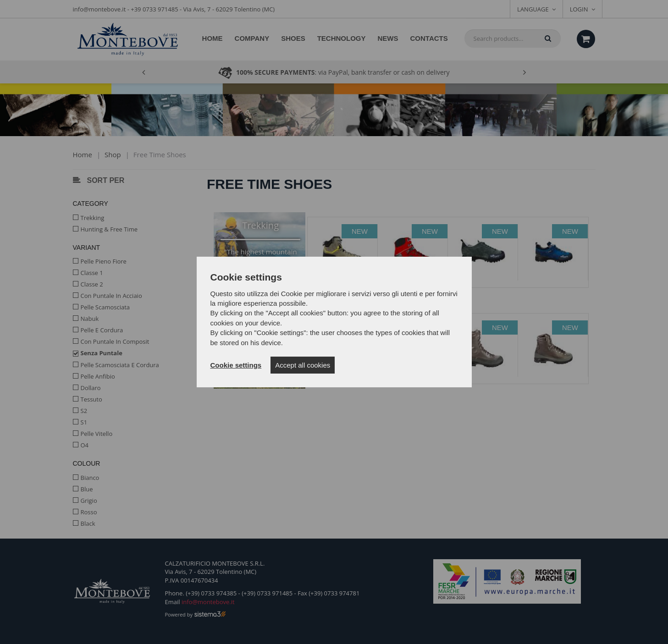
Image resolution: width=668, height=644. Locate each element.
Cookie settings (236, 365)
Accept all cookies (303, 365)
